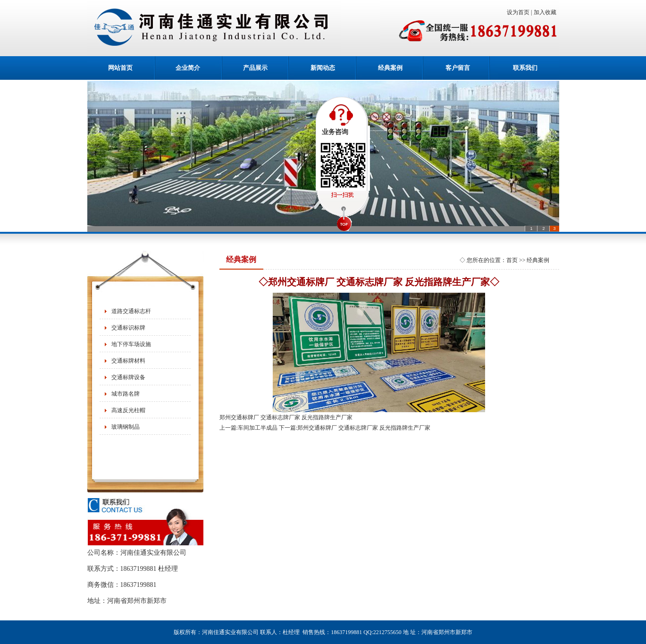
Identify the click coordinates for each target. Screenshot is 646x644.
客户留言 (458, 68)
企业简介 (188, 68)
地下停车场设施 (131, 344)
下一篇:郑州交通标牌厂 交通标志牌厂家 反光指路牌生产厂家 (355, 428)
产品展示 (255, 68)
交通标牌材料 (128, 361)
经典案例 (390, 68)
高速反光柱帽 (128, 410)
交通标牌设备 (128, 377)
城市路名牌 (126, 394)
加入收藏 (546, 12)
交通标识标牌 (128, 328)
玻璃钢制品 (126, 427)
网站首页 (120, 68)
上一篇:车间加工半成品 (248, 428)
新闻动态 (323, 68)
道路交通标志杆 (131, 311)
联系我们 (525, 68)
